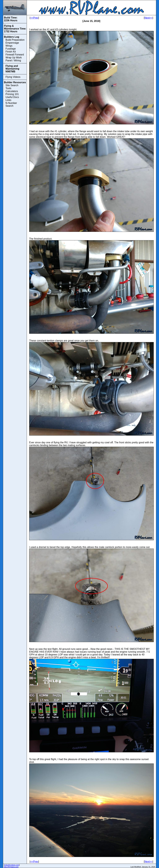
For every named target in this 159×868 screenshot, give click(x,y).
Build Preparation (15, 40)
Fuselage (11, 49)
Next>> (148, 18)
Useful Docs (12, 97)
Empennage (12, 43)
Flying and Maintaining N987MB (12, 69)
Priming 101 (12, 94)
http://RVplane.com (11, 867)
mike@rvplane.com (12, 865)
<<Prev (34, 18)
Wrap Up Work (14, 58)
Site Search (12, 85)
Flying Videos (13, 77)
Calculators (12, 91)
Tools (8, 88)
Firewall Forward (15, 55)
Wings (9, 46)
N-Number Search (11, 104)
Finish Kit (11, 52)
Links (8, 100)
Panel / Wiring (13, 60)
